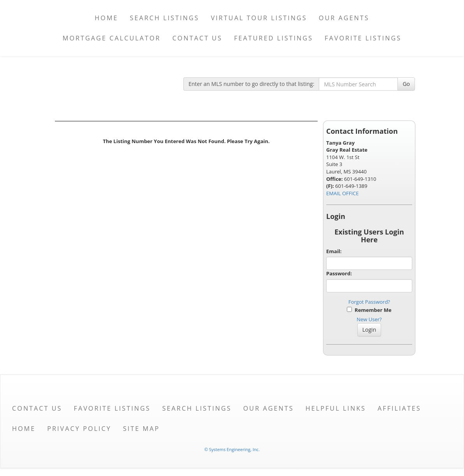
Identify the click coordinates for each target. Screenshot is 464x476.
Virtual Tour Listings (259, 18)
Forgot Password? (369, 302)
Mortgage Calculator (112, 38)
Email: (334, 251)
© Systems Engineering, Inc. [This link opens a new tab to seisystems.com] (232, 449)
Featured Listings (273, 38)
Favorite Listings (363, 38)
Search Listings (165, 18)
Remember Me (369, 310)
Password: (339, 273)
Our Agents (344, 18)
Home (106, 18)
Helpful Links (336, 408)
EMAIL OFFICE (343, 193)
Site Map (141, 429)
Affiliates (399, 408)
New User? (369, 319)
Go (406, 84)
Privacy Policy (79, 429)
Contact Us (198, 38)
